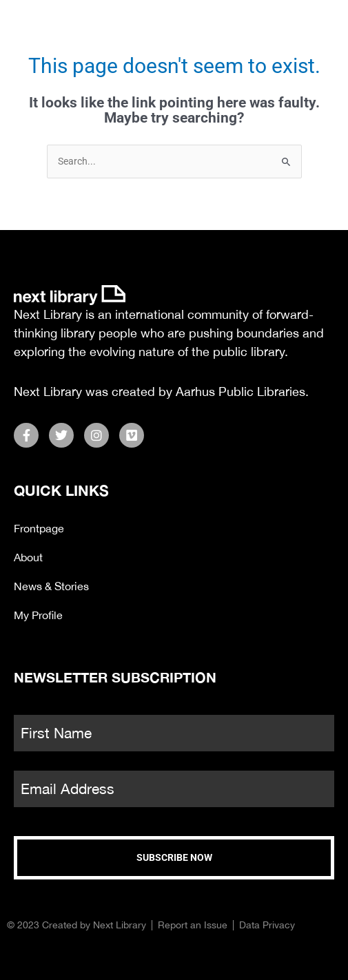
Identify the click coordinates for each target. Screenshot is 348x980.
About (28, 557)
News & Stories (51, 586)
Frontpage (39, 528)
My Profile (38, 615)
